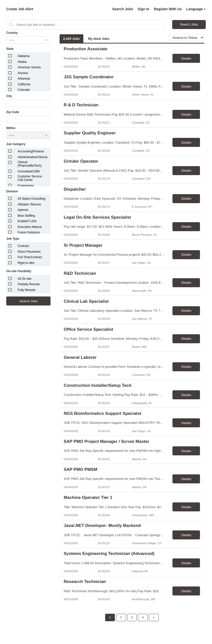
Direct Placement (29, 252)
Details (186, 58)
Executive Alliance (30, 227)
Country (12, 33)
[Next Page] (154, 617)
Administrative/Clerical (33, 157)
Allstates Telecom (29, 204)
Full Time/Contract (30, 257)
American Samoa (29, 67)
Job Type (13, 239)
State (10, 49)
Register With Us (168, 9)
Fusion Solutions (29, 232)
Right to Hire (26, 263)
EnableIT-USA (27, 221)
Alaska (22, 62)
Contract (23, 246)
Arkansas (24, 79)
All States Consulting (32, 199)
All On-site (25, 279)
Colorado (24, 90)
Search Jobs (123, 9)
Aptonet (23, 210)
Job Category (16, 144)
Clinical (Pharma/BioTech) (30, 164)
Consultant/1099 (29, 171)
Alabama (24, 56)
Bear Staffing (26, 216)
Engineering (26, 186)
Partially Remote (29, 284)
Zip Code (13, 112)
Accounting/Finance (31, 151)
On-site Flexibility (19, 271)
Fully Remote (27, 290)
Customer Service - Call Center (31, 178)
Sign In (144, 9)
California (24, 84)
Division (12, 191)
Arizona (23, 73)
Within (11, 128)
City (9, 96)
